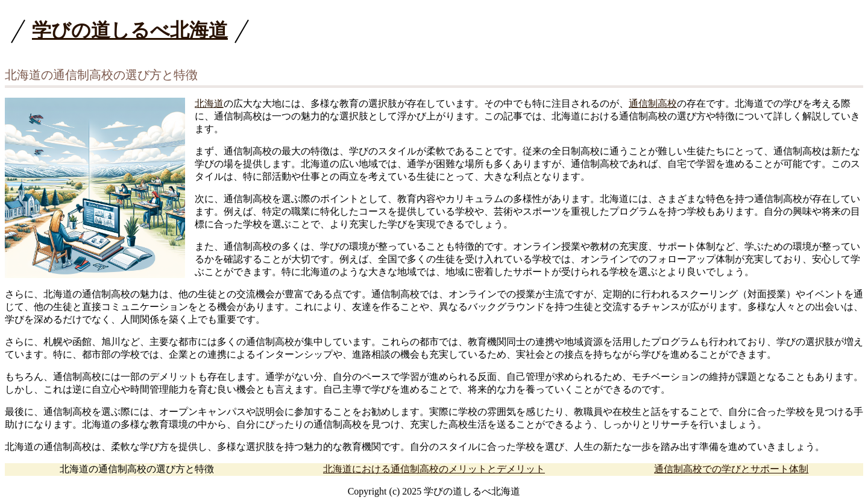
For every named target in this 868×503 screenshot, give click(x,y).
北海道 (209, 103)
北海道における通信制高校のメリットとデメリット (434, 469)
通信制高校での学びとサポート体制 (731, 469)
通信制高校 (653, 103)
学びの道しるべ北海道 (130, 30)
